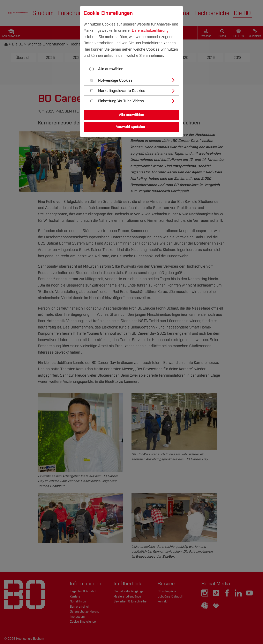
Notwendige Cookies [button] (115, 81)
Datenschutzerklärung (150, 30)
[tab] (133, 80)
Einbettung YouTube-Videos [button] (121, 101)
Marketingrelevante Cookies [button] (122, 91)
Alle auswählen (111, 69)
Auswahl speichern (132, 127)
